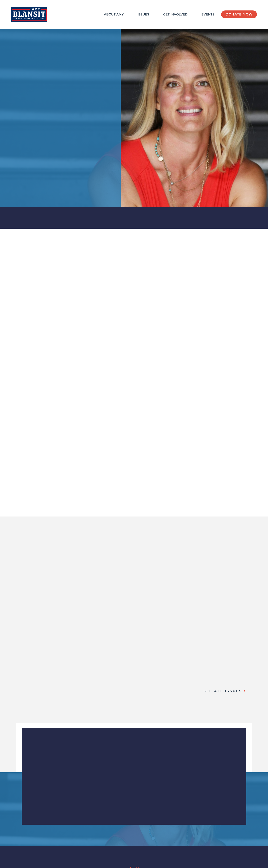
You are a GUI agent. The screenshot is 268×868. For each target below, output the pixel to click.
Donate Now (239, 14)
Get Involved (175, 14)
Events (208, 14)
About (114, 14)
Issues (143, 14)
